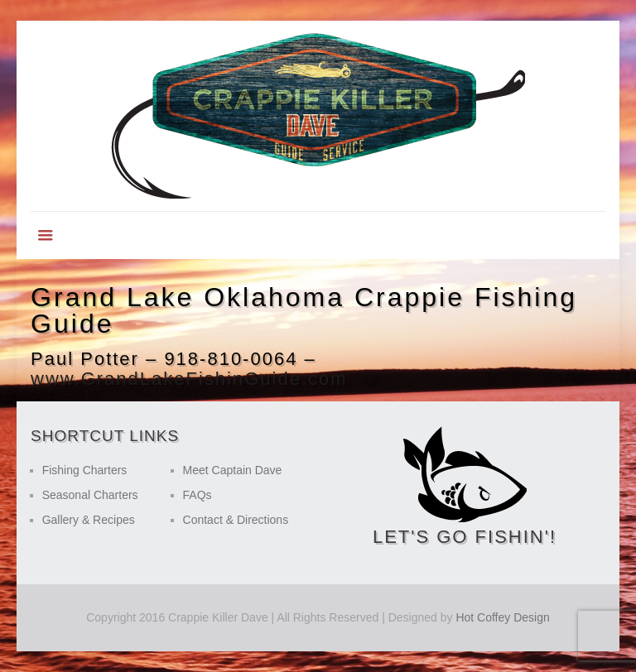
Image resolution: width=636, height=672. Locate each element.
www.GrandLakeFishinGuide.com (189, 379)
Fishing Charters (85, 470)
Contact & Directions (236, 520)
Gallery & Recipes (89, 520)
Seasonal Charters (90, 495)
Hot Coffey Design (502, 617)
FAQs (198, 495)
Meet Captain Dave (233, 470)
